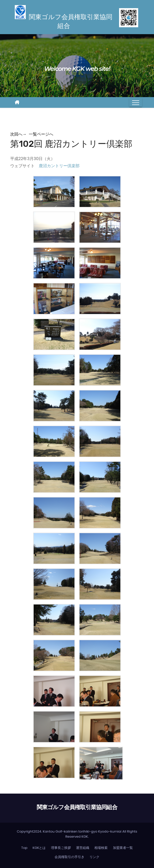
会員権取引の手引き (69, 857)
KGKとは (39, 848)
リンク (94, 857)
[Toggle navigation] (136, 102)
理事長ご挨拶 (61, 848)
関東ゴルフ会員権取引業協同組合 (77, 807)
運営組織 (83, 848)
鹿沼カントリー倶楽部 (59, 166)
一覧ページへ (41, 134)
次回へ (18, 134)
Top (24, 848)
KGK (85, 837)
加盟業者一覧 (123, 848)
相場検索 (101, 848)
